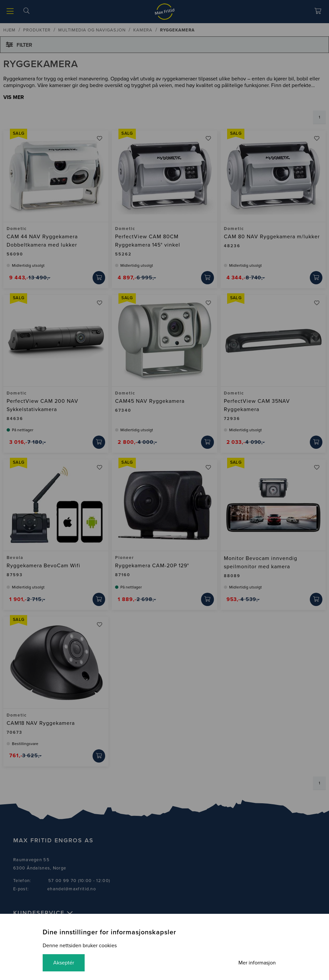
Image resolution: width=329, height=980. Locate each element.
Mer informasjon (257, 963)
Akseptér (64, 963)
